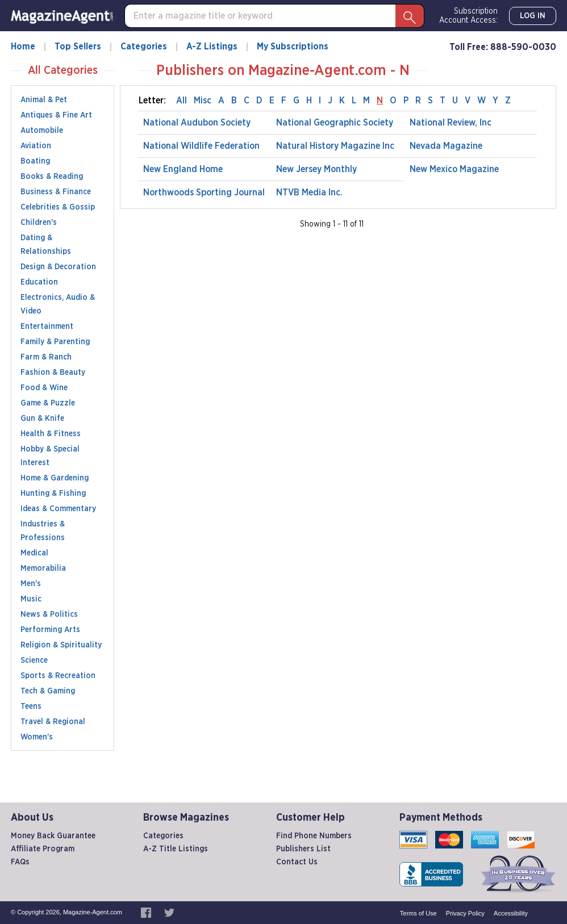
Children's (39, 223)
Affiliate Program (43, 849)
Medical (34, 553)
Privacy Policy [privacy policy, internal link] (465, 913)
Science (34, 660)
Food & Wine (44, 388)
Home (23, 47)
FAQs (20, 862)
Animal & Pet (44, 100)
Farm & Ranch (46, 357)
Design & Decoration (58, 267)
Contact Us (297, 862)
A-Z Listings (212, 47)
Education (39, 282)
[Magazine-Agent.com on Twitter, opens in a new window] (169, 912)
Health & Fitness (51, 434)
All (182, 101)
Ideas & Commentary (58, 509)
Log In (533, 16)
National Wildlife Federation (201, 146)
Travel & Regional (53, 722)
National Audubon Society (197, 123)
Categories (144, 47)
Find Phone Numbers (314, 836)
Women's (37, 737)
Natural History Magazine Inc (335, 146)
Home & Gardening (55, 478)
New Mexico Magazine (454, 169)
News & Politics (49, 614)
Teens (31, 706)
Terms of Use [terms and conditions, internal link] (418, 913)
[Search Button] (410, 16)
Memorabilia (43, 568)
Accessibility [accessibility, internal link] (511, 913)
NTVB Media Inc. (309, 193)
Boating (35, 161)
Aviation (36, 146)
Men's (31, 584)
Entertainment (47, 327)
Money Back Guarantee (53, 836)
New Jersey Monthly (316, 169)
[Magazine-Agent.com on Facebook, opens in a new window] (147, 912)
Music (31, 599)
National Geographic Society (335, 123)
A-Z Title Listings (176, 849)
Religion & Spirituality (61, 645)
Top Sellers (78, 47)
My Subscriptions (293, 47)
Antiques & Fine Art (56, 115)
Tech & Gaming (48, 691)
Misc (203, 101)
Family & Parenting (55, 342)
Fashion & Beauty (53, 373)
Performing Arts (50, 630)
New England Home (183, 169)
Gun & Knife (42, 419)
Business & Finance (56, 192)
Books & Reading (52, 177)
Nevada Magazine (446, 146)
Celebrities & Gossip (58, 207)
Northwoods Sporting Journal (204, 193)
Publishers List (303, 849)
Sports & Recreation (58, 676)
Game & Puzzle (48, 403)
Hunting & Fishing (53, 494)
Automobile (42, 131)
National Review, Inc (451, 123)
